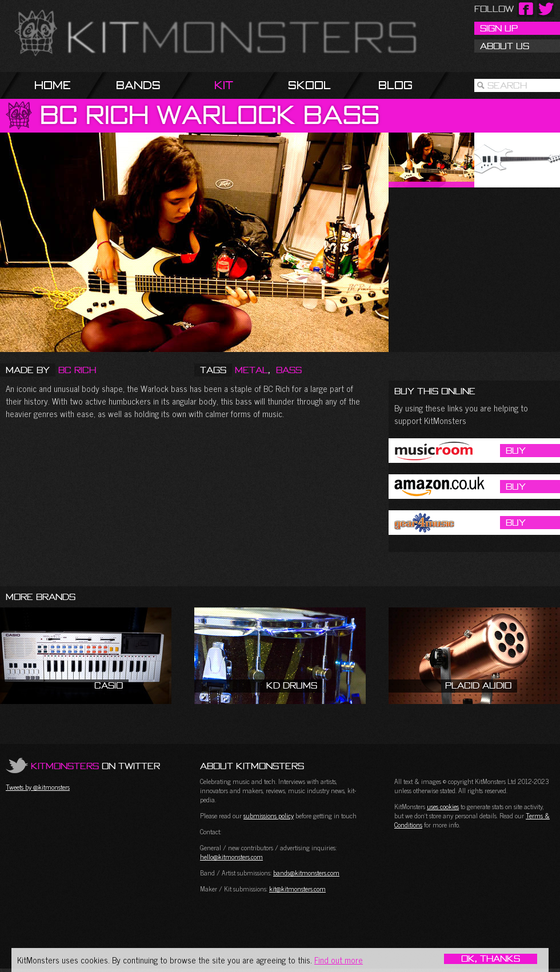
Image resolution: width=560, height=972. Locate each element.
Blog (395, 85)
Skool (309, 85)
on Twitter (95, 766)
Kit (224, 85)
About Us (505, 46)
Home (53, 85)
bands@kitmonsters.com (306, 873)
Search (507, 85)
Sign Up (499, 28)
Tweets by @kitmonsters (38, 787)
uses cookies (443, 806)
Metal (251, 370)
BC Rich (77, 370)
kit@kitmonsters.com (297, 889)
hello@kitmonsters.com (231, 857)
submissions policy (269, 815)
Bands (138, 85)
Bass (289, 370)
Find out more (339, 960)
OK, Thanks (491, 959)
